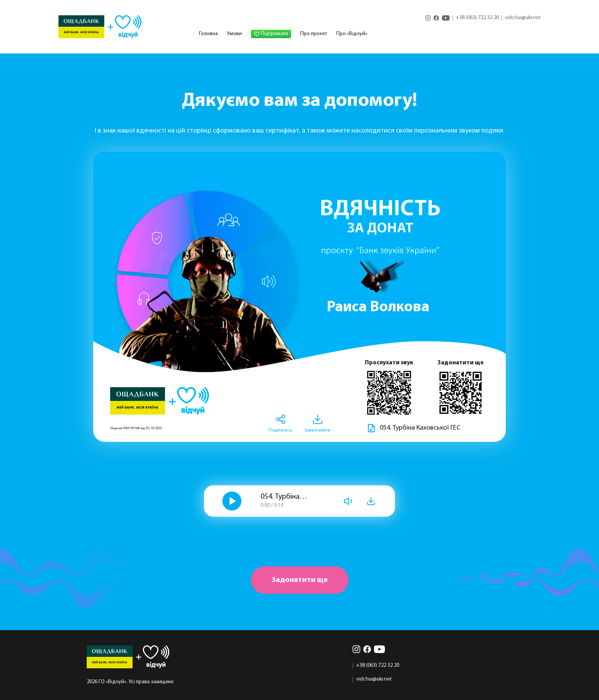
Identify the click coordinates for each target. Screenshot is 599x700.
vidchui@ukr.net (523, 18)
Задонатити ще (300, 580)
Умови (234, 34)
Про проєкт (314, 34)
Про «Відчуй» (352, 34)
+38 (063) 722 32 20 (477, 18)
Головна (208, 34)
